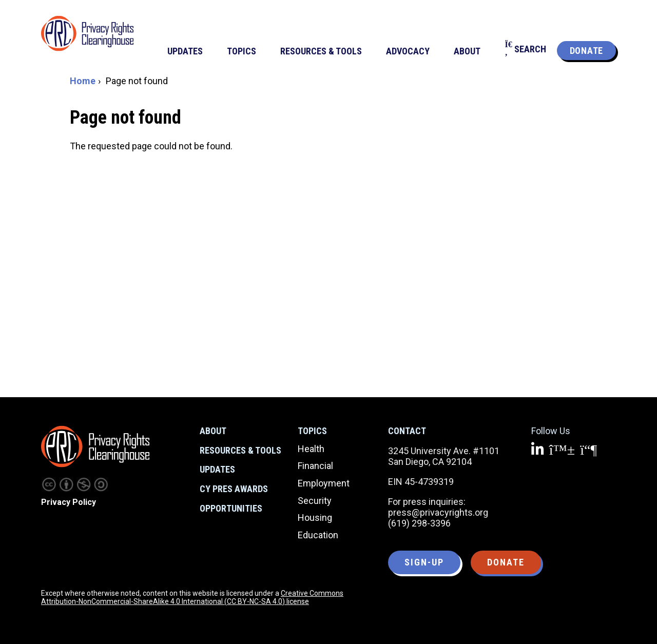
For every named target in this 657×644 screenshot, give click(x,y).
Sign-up (424, 562)
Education (318, 535)
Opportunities (231, 508)
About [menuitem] (467, 51)
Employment (324, 483)
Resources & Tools (240, 450)
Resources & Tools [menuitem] (321, 51)
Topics (312, 431)
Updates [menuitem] (185, 51)
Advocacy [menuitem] (408, 51)
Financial (315, 466)
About (213, 431)
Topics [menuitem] (241, 51)
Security (315, 501)
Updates (217, 469)
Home (83, 81)
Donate (586, 51)
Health (311, 449)
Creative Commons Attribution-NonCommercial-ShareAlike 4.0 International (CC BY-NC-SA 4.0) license (192, 597)
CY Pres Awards (234, 489)
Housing (315, 518)
